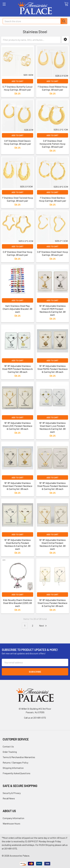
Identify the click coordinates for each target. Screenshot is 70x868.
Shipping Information (13, 768)
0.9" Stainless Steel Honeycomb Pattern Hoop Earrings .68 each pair (52, 144)
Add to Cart (18, 81)
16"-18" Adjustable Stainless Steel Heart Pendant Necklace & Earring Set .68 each (18, 486)
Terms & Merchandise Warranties (19, 757)
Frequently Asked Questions (16, 773)
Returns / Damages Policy (15, 762)
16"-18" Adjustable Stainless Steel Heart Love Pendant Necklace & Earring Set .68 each (52, 427)
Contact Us (8, 746)
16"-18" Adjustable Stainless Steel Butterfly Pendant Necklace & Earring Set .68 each (18, 544)
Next (43, 626)
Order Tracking (10, 752)
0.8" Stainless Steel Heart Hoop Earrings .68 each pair (53, 253)
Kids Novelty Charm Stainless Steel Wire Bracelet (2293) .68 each (18, 603)
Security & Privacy (12, 793)
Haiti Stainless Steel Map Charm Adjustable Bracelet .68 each (17, 309)
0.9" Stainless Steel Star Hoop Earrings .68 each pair (18, 253)
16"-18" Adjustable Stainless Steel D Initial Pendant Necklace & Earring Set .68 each (52, 544)
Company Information (13, 818)
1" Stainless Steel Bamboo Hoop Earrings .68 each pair (53, 199)
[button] (65, 40)
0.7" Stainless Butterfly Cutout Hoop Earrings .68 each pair (18, 88)
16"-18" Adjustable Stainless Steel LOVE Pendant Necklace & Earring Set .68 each (18, 426)
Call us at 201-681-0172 (35, 718)
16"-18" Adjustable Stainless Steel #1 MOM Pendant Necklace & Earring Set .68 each (52, 310)
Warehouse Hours (11, 823)
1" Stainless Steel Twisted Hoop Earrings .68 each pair (18, 199)
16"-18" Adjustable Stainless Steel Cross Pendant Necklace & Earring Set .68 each (52, 603)
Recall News (9, 798)
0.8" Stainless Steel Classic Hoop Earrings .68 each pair (17, 142)
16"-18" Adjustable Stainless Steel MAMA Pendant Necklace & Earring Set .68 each (53, 369)
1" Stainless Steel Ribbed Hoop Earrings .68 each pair (52, 88)
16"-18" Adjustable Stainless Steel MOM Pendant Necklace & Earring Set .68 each (17, 369)
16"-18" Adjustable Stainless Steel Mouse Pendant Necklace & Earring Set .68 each (53, 486)
